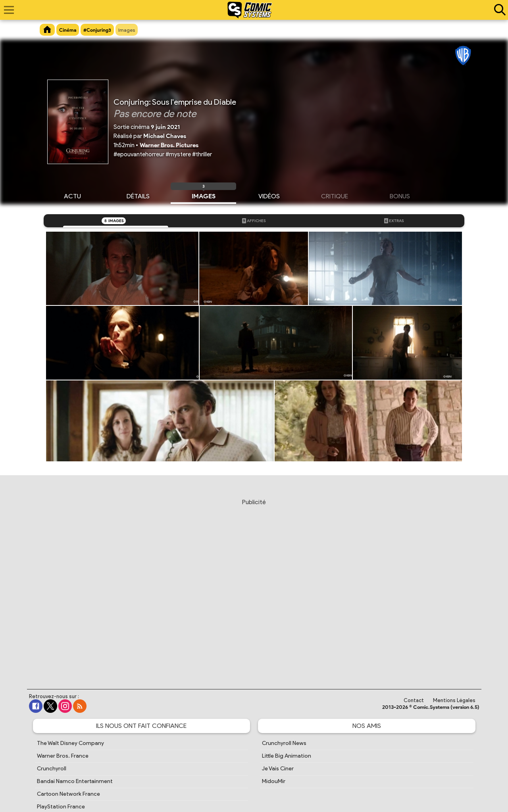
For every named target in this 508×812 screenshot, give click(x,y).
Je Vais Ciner (278, 769)
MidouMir (274, 781)
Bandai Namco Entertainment (75, 781)
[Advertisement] (254, 586)
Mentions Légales (454, 700)
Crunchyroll (52, 769)
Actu (72, 195)
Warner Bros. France (63, 756)
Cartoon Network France (68, 794)
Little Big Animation (287, 756)
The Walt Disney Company (70, 743)
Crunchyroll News (284, 743)
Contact (414, 700)
